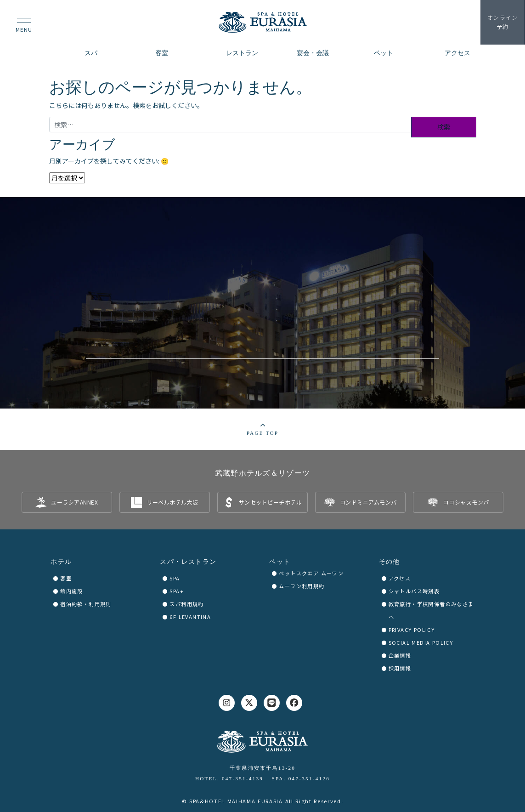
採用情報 (400, 668)
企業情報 (400, 655)
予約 (502, 23)
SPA (175, 578)
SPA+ (177, 591)
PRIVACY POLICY (412, 630)
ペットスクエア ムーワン (311, 573)
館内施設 (72, 591)
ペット (280, 562)
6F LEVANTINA (190, 617)
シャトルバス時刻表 (414, 591)
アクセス (400, 578)
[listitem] (67, 502)
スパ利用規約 (186, 604)
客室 (66, 578)
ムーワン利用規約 (302, 586)
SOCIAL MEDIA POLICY (421, 642)
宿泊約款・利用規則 (86, 604)
